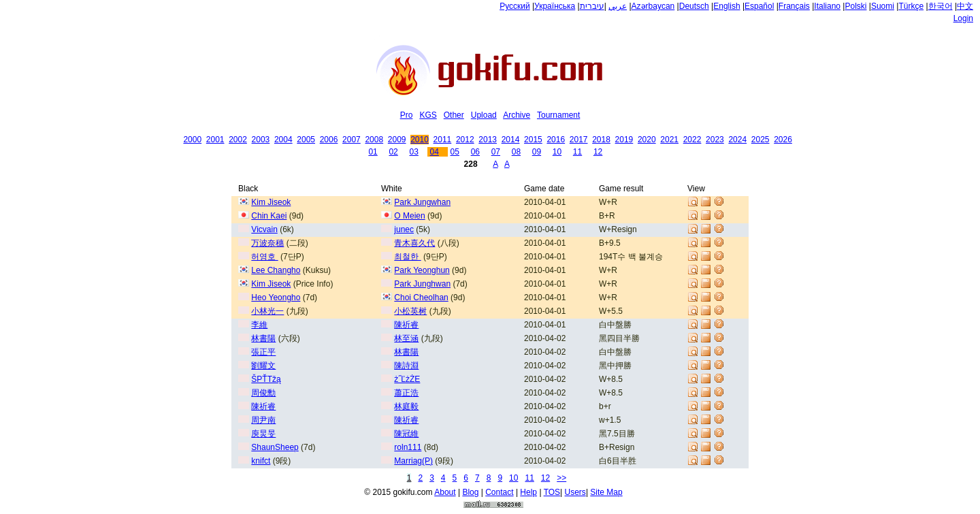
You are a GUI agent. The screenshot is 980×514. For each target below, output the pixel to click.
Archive (517, 115)
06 (475, 152)
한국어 (941, 6)
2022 (692, 140)
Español (759, 6)
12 (598, 152)
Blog (470, 492)
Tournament (558, 115)
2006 (329, 140)
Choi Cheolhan (421, 298)
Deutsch (694, 6)
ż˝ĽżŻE (407, 379)
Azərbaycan (653, 6)
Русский (515, 6)
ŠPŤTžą (266, 379)
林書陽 (263, 338)
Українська (555, 6)
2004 (283, 140)
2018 (601, 140)
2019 (624, 140)
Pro (407, 115)
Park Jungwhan (422, 202)
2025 (761, 140)
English (726, 6)
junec (404, 229)
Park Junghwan (422, 284)
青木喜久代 (414, 243)
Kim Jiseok (271, 202)
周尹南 (263, 420)
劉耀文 (263, 366)
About (445, 492)
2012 (465, 140)
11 (577, 152)
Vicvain (264, 229)
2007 (352, 140)
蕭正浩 (406, 393)
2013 (488, 140)
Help (528, 492)
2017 (579, 140)
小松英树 (410, 311)
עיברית (592, 6)
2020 (647, 140)
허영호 (264, 257)
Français (794, 6)
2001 (215, 140)
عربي (618, 6)
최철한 (407, 257)
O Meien (409, 216)
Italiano (827, 6)
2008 (374, 140)
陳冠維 (406, 434)
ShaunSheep (275, 447)
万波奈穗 (267, 243)
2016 (556, 140)
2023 (715, 140)
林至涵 (406, 338)
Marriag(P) (413, 461)
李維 (259, 325)
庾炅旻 (263, 434)
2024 (737, 140)
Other (454, 115)
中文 (965, 6)
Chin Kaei (269, 216)
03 (413, 152)
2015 (533, 140)
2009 (397, 140)
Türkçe (911, 6)
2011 (443, 140)
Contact (499, 492)
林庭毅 (406, 406)
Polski (855, 6)
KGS (428, 115)
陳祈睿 (406, 325)
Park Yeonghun (422, 270)
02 (393, 152)
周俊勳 (263, 393)
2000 (192, 140)
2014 (511, 140)
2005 (306, 140)
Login (963, 18)
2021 (669, 140)
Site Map (606, 492)
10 (557, 152)
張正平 (263, 352)
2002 (238, 140)
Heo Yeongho (276, 298)
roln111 (408, 447)
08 (516, 152)
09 (537, 152)
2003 (261, 140)
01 (373, 152)
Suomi (883, 6)
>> (561, 478)
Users (575, 492)
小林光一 (267, 311)
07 (496, 152)
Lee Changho (276, 270)
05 (455, 152)
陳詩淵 (406, 366)
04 (435, 152)
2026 (783, 140)
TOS (552, 492)
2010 (420, 140)
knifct (261, 461)
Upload (484, 115)
